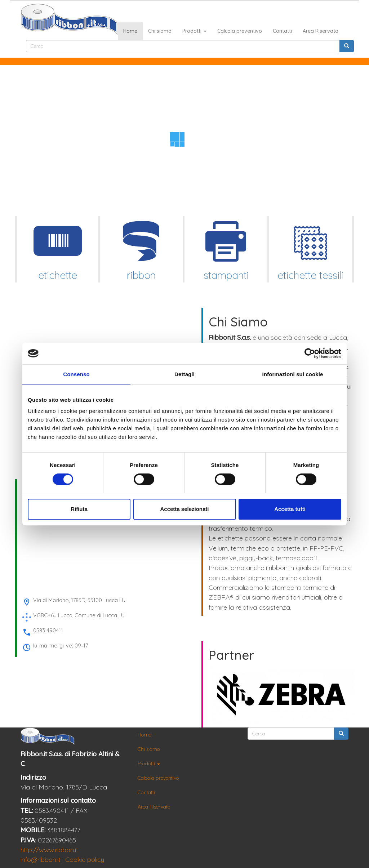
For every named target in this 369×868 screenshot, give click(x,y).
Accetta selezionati (184, 509)
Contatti (282, 31)
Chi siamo (160, 31)
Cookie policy (85, 860)
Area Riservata (321, 31)
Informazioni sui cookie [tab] (293, 374)
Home (130, 31)
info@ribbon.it (41, 860)
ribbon (141, 249)
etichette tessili (311, 249)
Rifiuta (79, 509)
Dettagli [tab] (184, 374)
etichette (58, 249)
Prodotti (194, 31)
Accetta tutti (290, 509)
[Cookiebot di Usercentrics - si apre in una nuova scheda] (310, 353)
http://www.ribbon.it (49, 850)
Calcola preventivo (240, 31)
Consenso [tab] (76, 374)
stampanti (226, 249)
